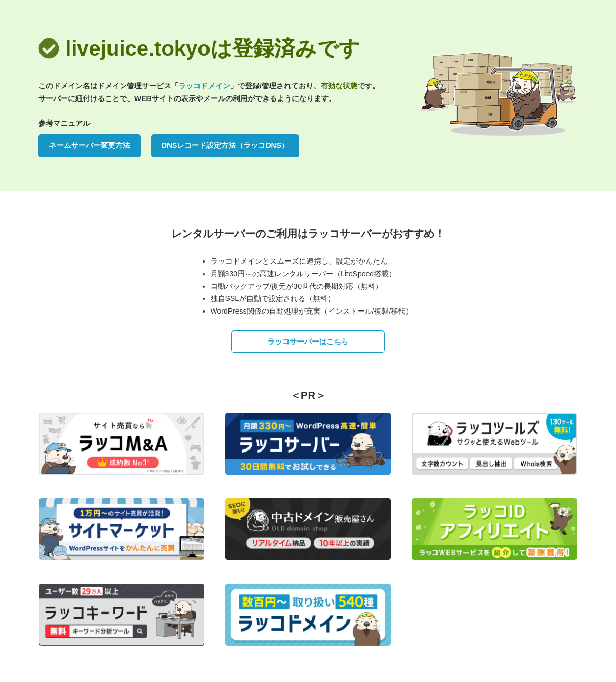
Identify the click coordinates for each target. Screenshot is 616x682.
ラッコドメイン (204, 86)
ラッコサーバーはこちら (308, 342)
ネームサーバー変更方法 (90, 145)
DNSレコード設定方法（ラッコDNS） (225, 145)
